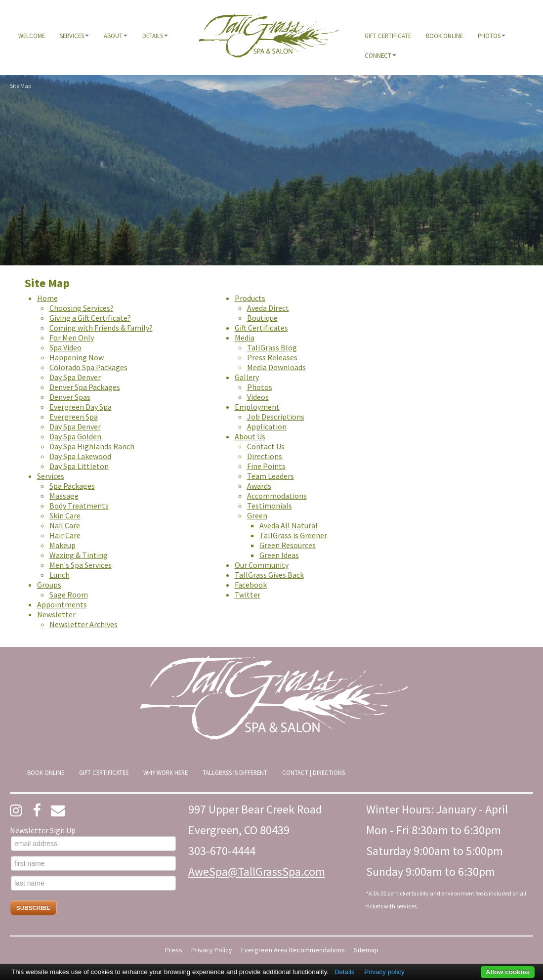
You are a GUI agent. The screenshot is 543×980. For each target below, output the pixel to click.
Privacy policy (384, 972)
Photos (260, 387)
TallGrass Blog (272, 347)
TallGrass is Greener (293, 535)
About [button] (116, 36)
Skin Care (65, 515)
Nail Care (65, 525)
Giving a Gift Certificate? (90, 318)
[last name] (93, 883)
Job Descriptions (276, 417)
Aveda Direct (268, 308)
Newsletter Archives (84, 624)
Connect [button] (380, 55)
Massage (64, 496)
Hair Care (65, 535)
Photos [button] (492, 36)
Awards (259, 486)
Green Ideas (279, 555)
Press (174, 950)
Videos (258, 397)
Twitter (248, 595)
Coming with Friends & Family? (101, 328)
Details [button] (155, 36)
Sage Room (69, 595)
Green (257, 515)
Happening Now (77, 357)
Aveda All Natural (289, 525)
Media (245, 338)
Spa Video (65, 347)
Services (51, 476)
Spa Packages (72, 486)
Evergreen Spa (74, 417)
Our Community (262, 565)
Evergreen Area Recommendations (293, 950)
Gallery (247, 377)
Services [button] (74, 36)
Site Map (21, 86)
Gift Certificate (388, 36)
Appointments (62, 604)
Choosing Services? (82, 308)
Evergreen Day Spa (81, 407)
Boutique (262, 318)
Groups (49, 585)
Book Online (444, 36)
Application (267, 426)
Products (250, 298)
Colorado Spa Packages (88, 367)
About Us (250, 436)
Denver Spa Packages (85, 387)
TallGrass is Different (235, 772)
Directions (265, 456)
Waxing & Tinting (79, 555)
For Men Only (72, 338)
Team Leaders (271, 476)
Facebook (251, 585)
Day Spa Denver (75, 377)
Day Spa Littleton (79, 466)
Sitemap (366, 950)
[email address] (93, 844)
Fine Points (266, 466)
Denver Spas (70, 397)
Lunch (60, 575)
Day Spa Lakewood (80, 456)
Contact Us (266, 446)
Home (47, 298)
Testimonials (270, 506)
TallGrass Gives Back (269, 575)
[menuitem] (32, 36)
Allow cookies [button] (508, 972)
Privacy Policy (212, 950)
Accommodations (277, 496)
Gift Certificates (261, 328)
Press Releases (272, 357)
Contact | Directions (313, 772)
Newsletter (56, 614)
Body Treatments (79, 506)
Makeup (63, 545)
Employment (257, 407)
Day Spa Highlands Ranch (92, 446)
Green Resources (288, 545)
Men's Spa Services (81, 565)
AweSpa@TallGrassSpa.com (257, 872)
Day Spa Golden (75, 436)
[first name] (93, 863)
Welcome (32, 36)
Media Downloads (276, 367)
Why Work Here (166, 772)
